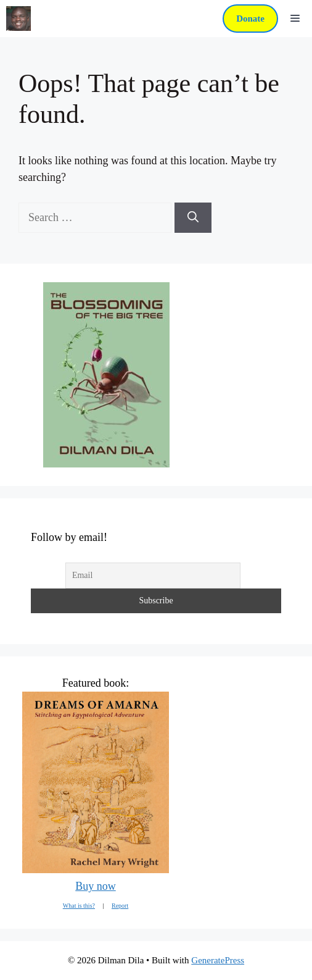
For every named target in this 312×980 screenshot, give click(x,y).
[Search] (193, 218)
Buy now (96, 886)
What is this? (79, 906)
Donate (250, 19)
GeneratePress (218, 960)
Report (120, 906)
